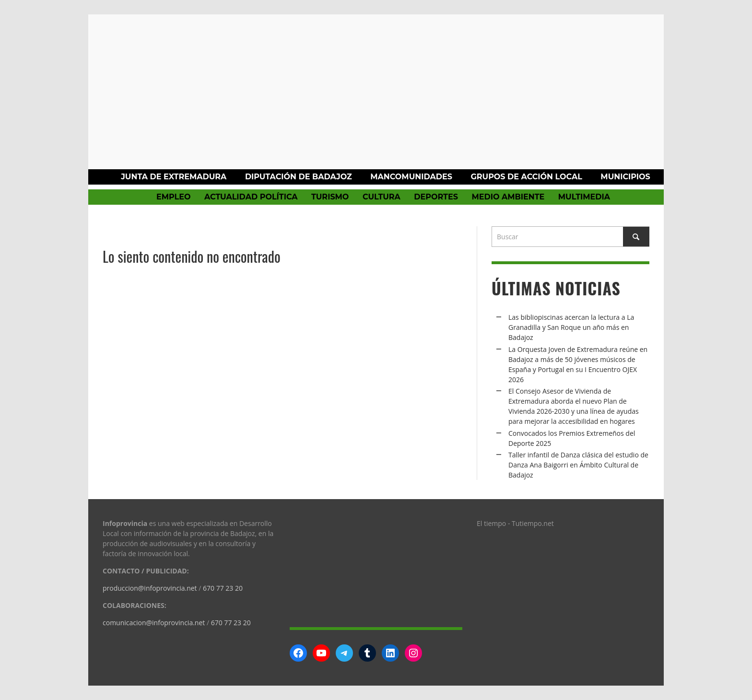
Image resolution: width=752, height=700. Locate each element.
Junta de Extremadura (174, 177)
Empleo (173, 197)
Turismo (330, 197)
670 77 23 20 (223, 588)
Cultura (382, 197)
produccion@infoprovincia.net (150, 588)
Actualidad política (251, 197)
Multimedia (584, 197)
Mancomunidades (411, 177)
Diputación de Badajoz (299, 177)
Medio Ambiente (508, 197)
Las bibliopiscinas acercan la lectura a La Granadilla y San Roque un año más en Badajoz (571, 327)
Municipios (625, 177)
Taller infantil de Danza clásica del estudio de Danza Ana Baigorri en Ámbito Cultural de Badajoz (578, 465)
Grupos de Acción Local (526, 177)
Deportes (436, 197)
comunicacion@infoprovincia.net (154, 623)
